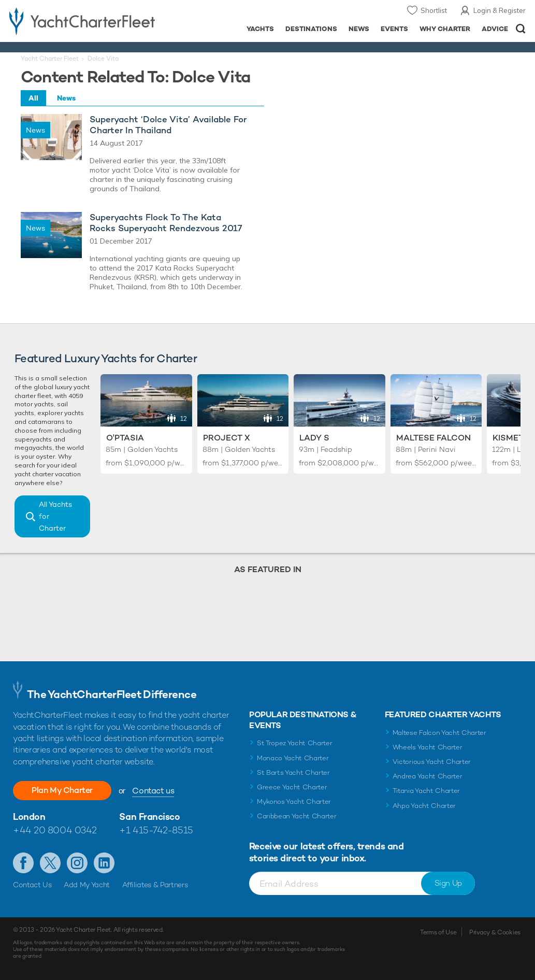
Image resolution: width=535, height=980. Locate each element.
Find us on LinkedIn (104, 863)
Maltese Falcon (433, 438)
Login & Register (500, 10)
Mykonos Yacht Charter (294, 801)
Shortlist (434, 10)
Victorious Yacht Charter (432, 762)
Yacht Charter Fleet (50, 59)
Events (394, 29)
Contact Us (32, 885)
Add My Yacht (87, 885)
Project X (227, 438)
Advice (495, 29)
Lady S (314, 438)
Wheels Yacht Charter (428, 747)
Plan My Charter (62, 790)
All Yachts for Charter (55, 516)
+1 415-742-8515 (156, 830)
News (359, 29)
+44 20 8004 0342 (55, 830)
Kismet (508, 438)
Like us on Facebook (23, 863)
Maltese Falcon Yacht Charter (439, 733)
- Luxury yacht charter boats (84, 21)
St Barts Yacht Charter (293, 772)
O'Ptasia (125, 438)
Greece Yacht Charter (292, 787)
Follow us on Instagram (77, 863)
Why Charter (445, 29)
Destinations (311, 29)
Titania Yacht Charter (426, 791)
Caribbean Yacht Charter (297, 816)
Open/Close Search (521, 29)
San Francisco (149, 816)
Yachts (260, 29)
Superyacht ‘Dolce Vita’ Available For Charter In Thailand (168, 125)
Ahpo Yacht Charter (424, 806)
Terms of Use (438, 932)
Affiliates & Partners (155, 885)
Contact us (153, 791)
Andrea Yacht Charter (428, 776)
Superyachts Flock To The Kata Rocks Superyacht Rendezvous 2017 (166, 223)
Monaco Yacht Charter (293, 758)
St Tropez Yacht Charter (295, 743)
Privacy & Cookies (495, 932)
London (29, 816)
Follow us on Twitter (50, 863)
